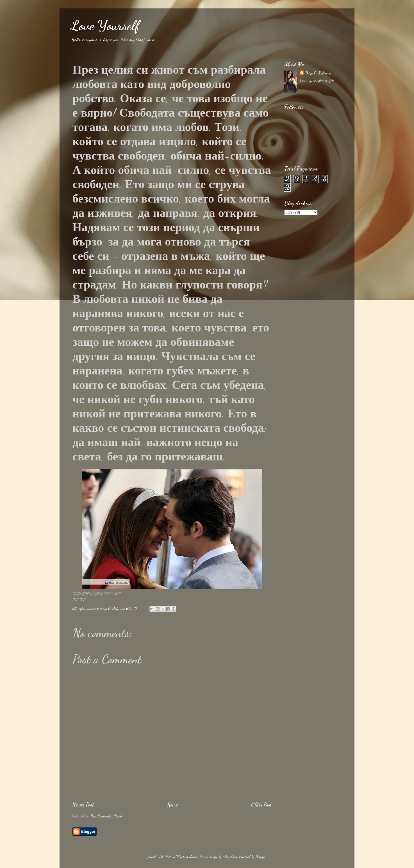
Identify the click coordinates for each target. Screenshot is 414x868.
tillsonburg (230, 857)
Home (172, 805)
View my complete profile (317, 81)
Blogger (261, 857)
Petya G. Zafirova (318, 73)
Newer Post (83, 805)
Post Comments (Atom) (106, 816)
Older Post (261, 805)
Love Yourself (105, 25)
